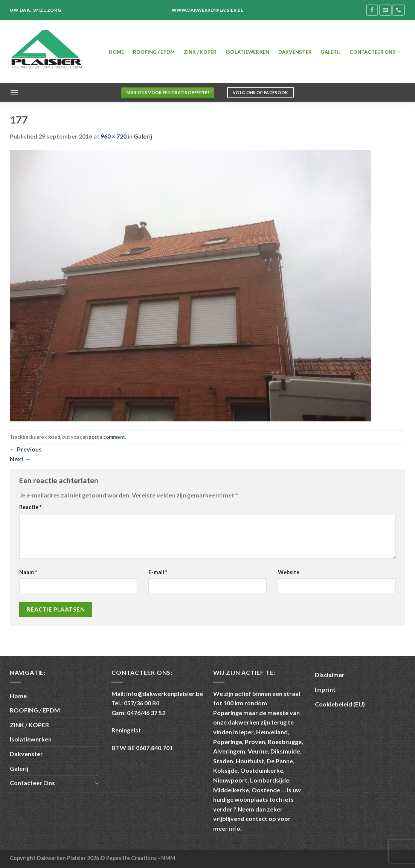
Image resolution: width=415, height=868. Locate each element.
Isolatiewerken (248, 52)
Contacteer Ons (375, 52)
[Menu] (14, 92)
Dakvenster (295, 52)
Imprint (325, 689)
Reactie (30, 507)
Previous (26, 449)
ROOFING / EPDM (154, 52)
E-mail (158, 572)
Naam (28, 572)
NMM (168, 858)
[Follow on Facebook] (372, 10)
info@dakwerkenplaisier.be (165, 693)
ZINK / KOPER (200, 52)
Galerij (331, 52)
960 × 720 (114, 136)
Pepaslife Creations (132, 858)
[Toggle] (97, 783)
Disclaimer (330, 675)
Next (20, 459)
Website (289, 572)
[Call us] (398, 10)
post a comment (107, 437)
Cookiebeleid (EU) (340, 704)
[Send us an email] (385, 10)
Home (117, 52)
